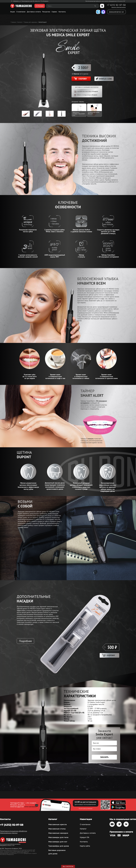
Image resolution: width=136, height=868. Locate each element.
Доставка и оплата (34, 12)
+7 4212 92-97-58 (116, 5)
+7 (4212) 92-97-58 (12, 825)
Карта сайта (85, 846)
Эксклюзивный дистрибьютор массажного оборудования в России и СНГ (105, 1)
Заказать (104, 757)
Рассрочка (46, 12)
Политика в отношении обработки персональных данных (14, 832)
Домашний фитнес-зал (116, 12)
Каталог (83, 829)
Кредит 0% (84, 837)
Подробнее (25, 641)
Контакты (62, 12)
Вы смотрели (68, 867)
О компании (21, 12)
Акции (13, 12)
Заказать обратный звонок (119, 7)
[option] (26, 114)
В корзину (111, 655)
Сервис (54, 12)
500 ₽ (112, 647)
